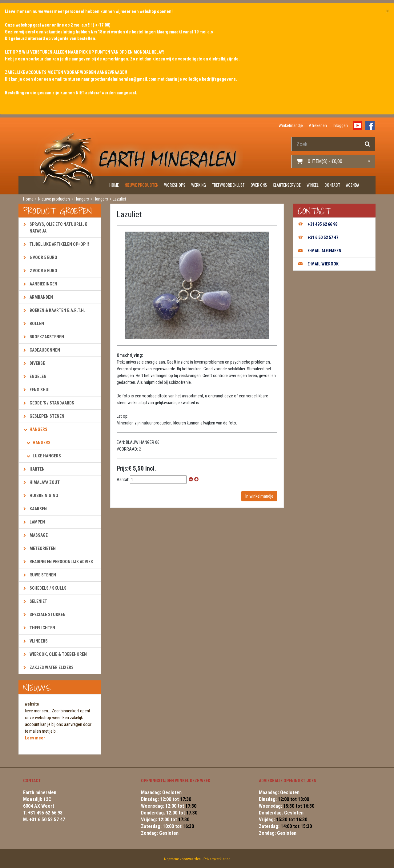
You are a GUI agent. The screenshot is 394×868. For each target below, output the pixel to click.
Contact (332, 185)
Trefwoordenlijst (228, 185)
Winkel (313, 185)
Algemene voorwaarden (182, 859)
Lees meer (35, 738)
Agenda (353, 185)
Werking (199, 185)
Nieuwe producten (141, 185)
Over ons (259, 185)
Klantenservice (287, 185)
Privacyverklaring (217, 859)
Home (114, 185)
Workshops (175, 185)
